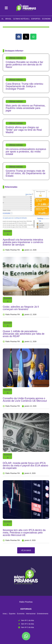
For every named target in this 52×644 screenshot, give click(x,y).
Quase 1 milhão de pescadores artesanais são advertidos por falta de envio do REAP (24, 334)
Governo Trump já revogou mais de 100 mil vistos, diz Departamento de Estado (26, 173)
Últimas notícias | (21, 19)
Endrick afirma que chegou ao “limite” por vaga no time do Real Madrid (24, 130)
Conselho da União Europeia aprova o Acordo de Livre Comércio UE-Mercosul (25, 400)
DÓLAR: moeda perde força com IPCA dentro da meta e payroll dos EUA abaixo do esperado (25, 466)
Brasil (8, 19)
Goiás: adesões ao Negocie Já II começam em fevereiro (21, 308)
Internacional (31, 614)
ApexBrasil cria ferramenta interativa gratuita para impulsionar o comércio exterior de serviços (23, 242)
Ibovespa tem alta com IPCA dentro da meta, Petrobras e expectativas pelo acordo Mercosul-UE (24, 533)
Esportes (36, 19)
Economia (47, 19)
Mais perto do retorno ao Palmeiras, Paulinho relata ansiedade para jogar (26, 108)
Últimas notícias (16, 58)
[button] (19, 37)
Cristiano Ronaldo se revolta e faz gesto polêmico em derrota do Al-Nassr (24, 65)
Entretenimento (43, 614)
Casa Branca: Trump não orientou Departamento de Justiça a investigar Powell (24, 86)
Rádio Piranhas (26, 602)
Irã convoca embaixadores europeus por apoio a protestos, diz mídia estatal (26, 152)
